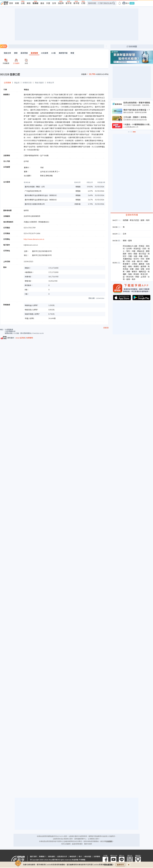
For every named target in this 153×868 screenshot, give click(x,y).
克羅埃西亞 (127, 259)
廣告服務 (51, 857)
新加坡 (136, 274)
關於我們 (33, 857)
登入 (128, 3)
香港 (146, 256)
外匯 (48, 3)
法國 (135, 256)
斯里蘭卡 (126, 264)
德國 (135, 254)
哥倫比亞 (141, 251)
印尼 (142, 259)
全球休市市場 (132, 215)
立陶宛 (134, 264)
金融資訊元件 (62, 857)
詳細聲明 (109, 841)
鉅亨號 (76, 3)
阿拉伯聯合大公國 (130, 246)
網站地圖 (88, 857)
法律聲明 (97, 857)
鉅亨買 (69, 3)
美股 (29, 3)
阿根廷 (142, 246)
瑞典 (130, 274)
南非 (148, 220)
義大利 (140, 261)
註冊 (132, 3)
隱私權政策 (108, 865)
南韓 (146, 261)
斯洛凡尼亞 (134, 220)
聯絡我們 (73, 857)
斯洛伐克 (130, 277)
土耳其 (143, 277)
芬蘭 (130, 256)
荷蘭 (132, 269)
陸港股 (35, 3)
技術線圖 (133, 46)
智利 (128, 251)
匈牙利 (136, 259)
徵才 (80, 857)
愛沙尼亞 (142, 254)
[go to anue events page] (120, 3)
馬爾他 (136, 266)
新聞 (17, 3)
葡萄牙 (134, 272)
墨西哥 (143, 266)
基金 (42, 3)
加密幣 (61, 3)
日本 (125, 234)
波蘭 (128, 272)
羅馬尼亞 (142, 272)
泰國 (137, 277)
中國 (134, 251)
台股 (23, 3)
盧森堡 (142, 264)
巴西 (144, 249)
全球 (54, 3)
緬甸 (125, 241)
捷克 (130, 254)
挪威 (137, 269)
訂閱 (83, 3)
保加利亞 (137, 249)
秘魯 (142, 269)
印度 (128, 261)
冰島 (134, 261)
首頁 (11, 3)
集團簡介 (42, 857)
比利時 (129, 249)
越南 (142, 220)
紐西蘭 (125, 220)
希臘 (141, 256)
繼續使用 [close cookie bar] (120, 865)
